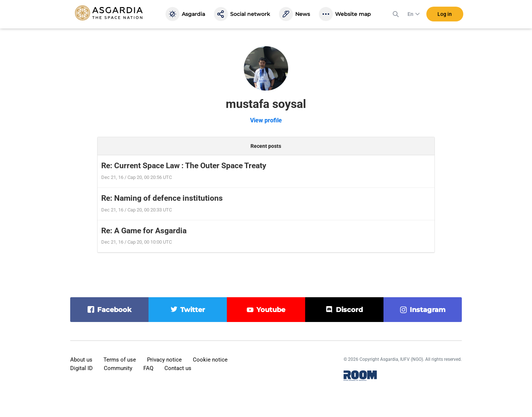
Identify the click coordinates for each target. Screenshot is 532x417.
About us (81, 360)
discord (349, 310)
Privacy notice (164, 360)
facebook (114, 310)
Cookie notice (210, 360)
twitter (193, 310)
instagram (428, 310)
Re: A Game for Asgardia (144, 231)
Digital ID (81, 368)
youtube (271, 310)
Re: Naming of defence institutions (162, 198)
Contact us (178, 368)
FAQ (148, 368)
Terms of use (120, 360)
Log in (445, 14)
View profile (266, 120)
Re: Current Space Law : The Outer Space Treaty (184, 166)
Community (118, 368)
